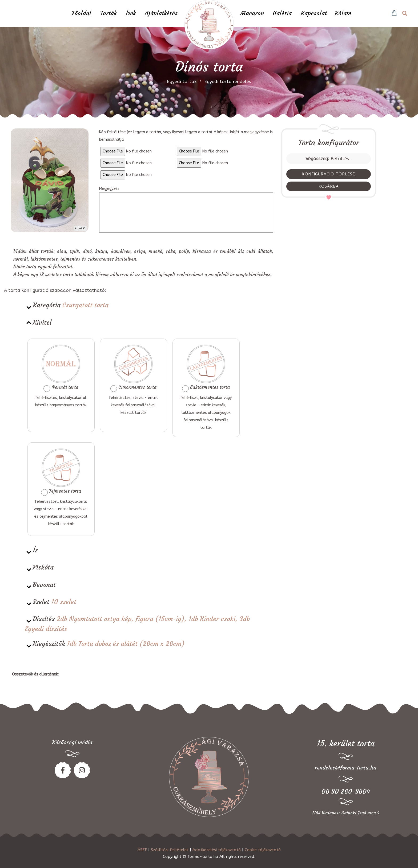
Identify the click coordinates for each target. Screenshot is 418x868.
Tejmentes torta (61, 472)
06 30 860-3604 (346, 792)
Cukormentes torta (133, 368)
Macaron (252, 13)
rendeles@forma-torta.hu (346, 767)
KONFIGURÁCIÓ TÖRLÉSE (329, 174)
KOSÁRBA (329, 186)
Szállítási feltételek (170, 850)
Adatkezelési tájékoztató (217, 850)
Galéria (282, 13)
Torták (108, 13)
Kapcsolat (314, 13)
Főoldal (81, 13)
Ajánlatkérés (161, 13)
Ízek (131, 13)
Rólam (343, 13)
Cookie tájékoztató (263, 850)
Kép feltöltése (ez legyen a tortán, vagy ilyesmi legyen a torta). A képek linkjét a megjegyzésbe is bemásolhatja (186, 136)
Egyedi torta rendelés (228, 81)
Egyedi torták (182, 81)
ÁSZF (142, 850)
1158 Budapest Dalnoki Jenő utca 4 (346, 813)
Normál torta (61, 368)
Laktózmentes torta (206, 368)
